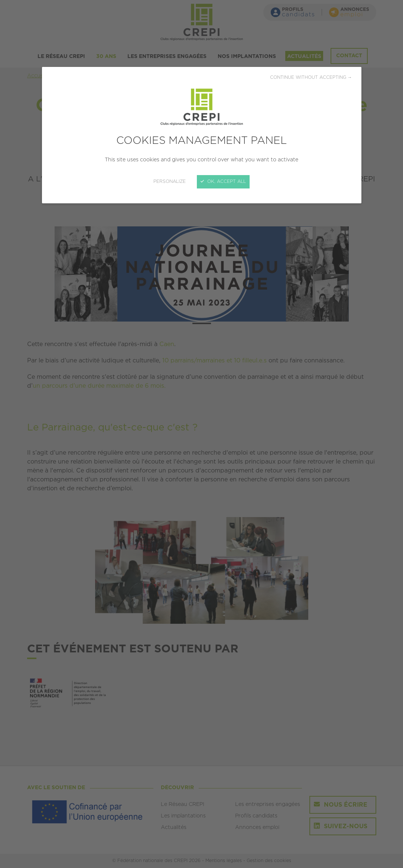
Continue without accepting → (311, 78)
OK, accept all (223, 182)
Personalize (170, 182)
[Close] (201, 434)
